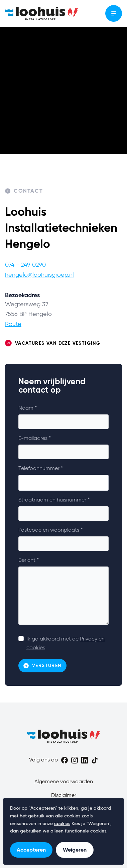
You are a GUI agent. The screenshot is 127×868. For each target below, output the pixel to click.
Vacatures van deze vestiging (53, 343)
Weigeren (75, 850)
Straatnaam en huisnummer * (54, 500)
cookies (62, 824)
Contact (24, 191)
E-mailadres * (35, 439)
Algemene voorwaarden (64, 782)
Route (13, 324)
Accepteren (31, 850)
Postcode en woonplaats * (50, 530)
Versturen (42, 666)
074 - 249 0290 (25, 265)
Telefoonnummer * (41, 469)
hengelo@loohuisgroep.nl (39, 275)
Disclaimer (64, 796)
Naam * (28, 408)
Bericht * (29, 560)
